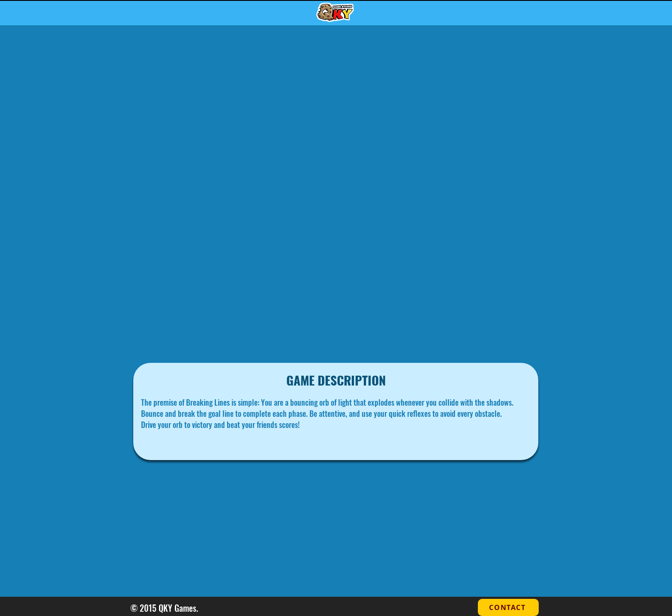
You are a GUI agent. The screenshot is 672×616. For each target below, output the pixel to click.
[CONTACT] (508, 607)
